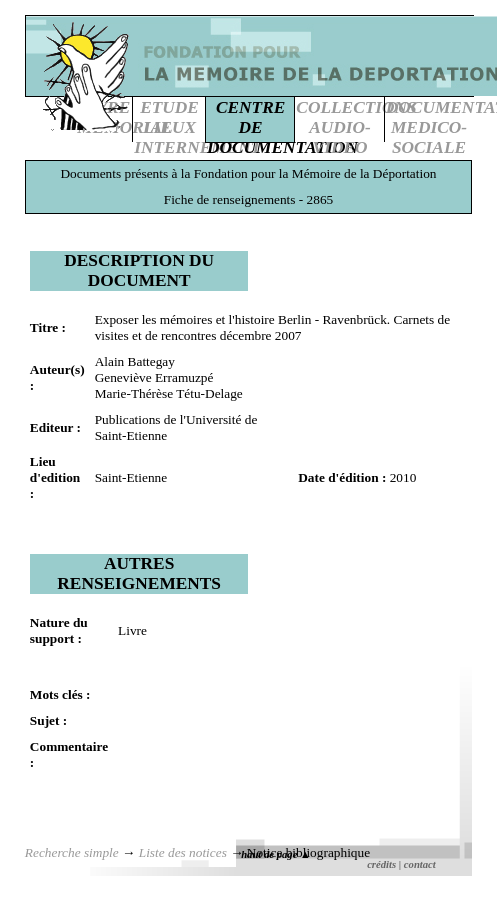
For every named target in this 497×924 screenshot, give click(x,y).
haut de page (275, 854)
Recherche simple (72, 852)
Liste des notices (183, 852)
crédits (381, 864)
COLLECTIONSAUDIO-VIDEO (356, 127)
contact (420, 864)
